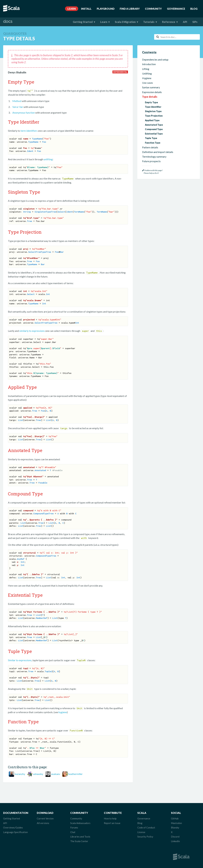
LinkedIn (175, 841)
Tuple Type (151, 138)
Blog (194, 9)
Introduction (149, 64)
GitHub (175, 818)
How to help (110, 818)
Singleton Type (153, 111)
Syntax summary (151, 87)
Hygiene (147, 78)
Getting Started (83, 22)
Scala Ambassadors (80, 823)
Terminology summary (154, 157)
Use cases (147, 83)
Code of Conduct (146, 827)
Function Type (153, 143)
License (141, 832)
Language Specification (15, 832)
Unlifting (147, 73)
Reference (169, 22)
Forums (74, 827)
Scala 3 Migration (125, 22)
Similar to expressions (20, 660)
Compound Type (154, 129)
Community (153, 9)
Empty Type (151, 102)
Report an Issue (112, 823)
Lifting (146, 69)
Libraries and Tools (80, 837)
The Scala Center (79, 841)
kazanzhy (20, 774)
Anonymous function (24, 113)
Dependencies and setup (155, 59)
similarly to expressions (32, 331)
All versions (43, 823)
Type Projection (154, 116)
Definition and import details (158, 152)
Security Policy (145, 837)
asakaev (56, 774)
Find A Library (130, 9)
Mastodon (176, 823)
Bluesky (175, 827)
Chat (73, 832)
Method (17, 101)
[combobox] (177, 37)
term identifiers (29, 131)
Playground (106, 9)
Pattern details (150, 147)
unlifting (48, 159)
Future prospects (151, 161)
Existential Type (154, 134)
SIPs (195, 22)
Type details (150, 97)
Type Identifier (153, 107)
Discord (175, 837)
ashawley (38, 774)
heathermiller (75, 774)
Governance (176, 9)
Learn (72, 9)
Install (86, 9)
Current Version (45, 818)
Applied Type (152, 120)
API (185, 22)
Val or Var (18, 107)
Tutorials (149, 22)
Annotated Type (154, 125)
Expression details (152, 92)
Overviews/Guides (13, 827)
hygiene (63, 712)
